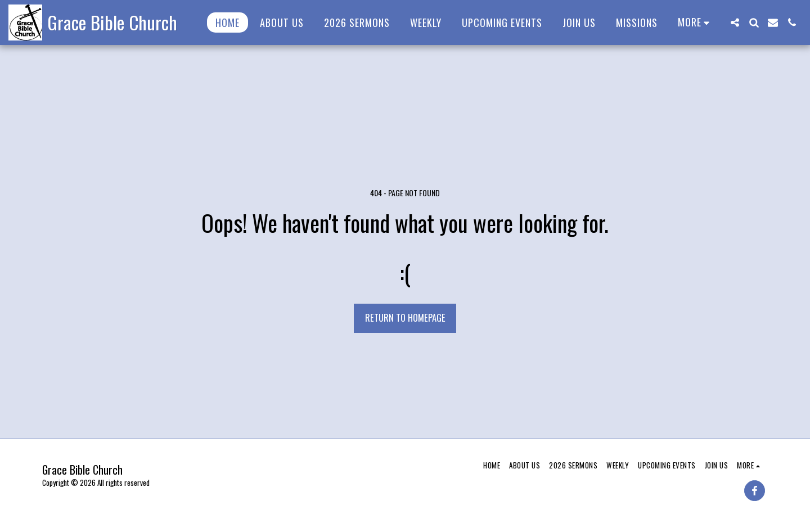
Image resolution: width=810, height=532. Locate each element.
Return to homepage (405, 317)
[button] (735, 22)
